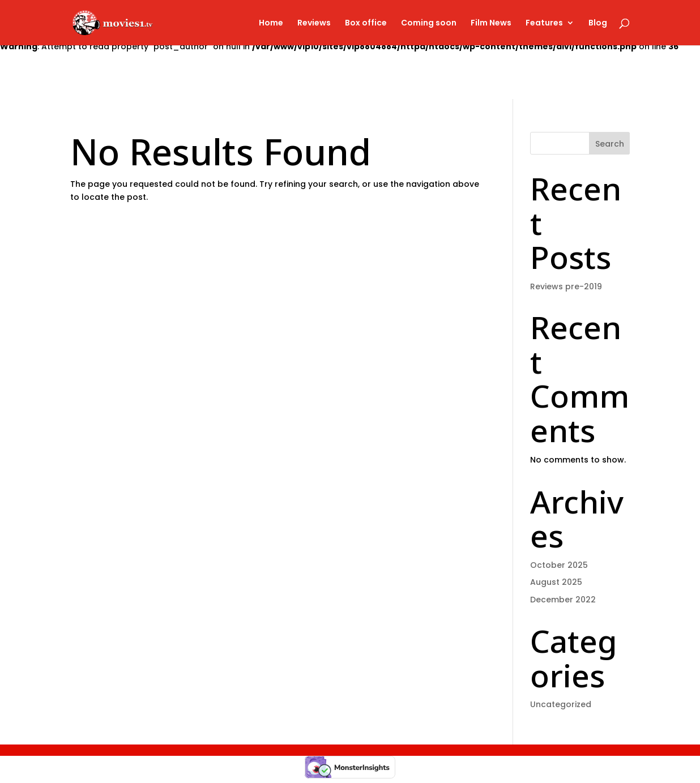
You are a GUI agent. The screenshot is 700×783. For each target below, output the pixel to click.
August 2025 (556, 582)
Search (610, 144)
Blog (598, 23)
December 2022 (563, 600)
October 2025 (559, 565)
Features (544, 23)
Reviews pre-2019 (566, 286)
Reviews (314, 23)
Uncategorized (561, 704)
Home (271, 23)
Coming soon (429, 23)
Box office (366, 23)
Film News (491, 23)
